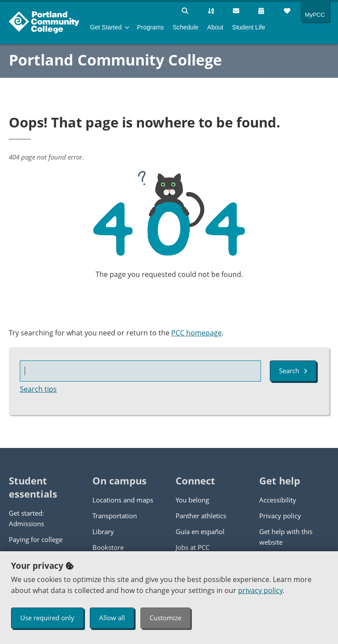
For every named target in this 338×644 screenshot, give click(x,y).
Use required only (47, 618)
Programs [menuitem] (150, 27)
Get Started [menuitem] (106, 27)
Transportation (115, 516)
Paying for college (36, 539)
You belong (192, 500)
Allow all (112, 618)
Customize (165, 618)
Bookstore (108, 547)
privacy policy (260, 590)
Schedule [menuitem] (186, 27)
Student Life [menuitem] (249, 27)
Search (293, 371)
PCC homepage (197, 333)
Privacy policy (280, 516)
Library (103, 531)
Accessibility (278, 500)
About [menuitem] (215, 27)
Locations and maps (123, 500)
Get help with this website (286, 537)
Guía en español (200, 531)
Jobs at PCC (193, 547)
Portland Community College (115, 60)
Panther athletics (201, 516)
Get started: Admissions (26, 518)
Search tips (38, 389)
